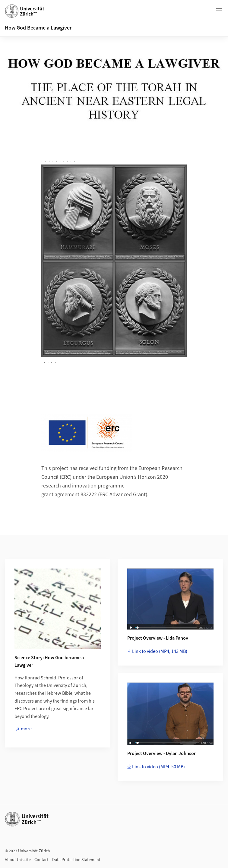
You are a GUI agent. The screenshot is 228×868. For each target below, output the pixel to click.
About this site (18, 860)
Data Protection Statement (76, 860)
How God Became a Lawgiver (38, 28)
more (26, 729)
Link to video (160, 651)
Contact (41, 860)
